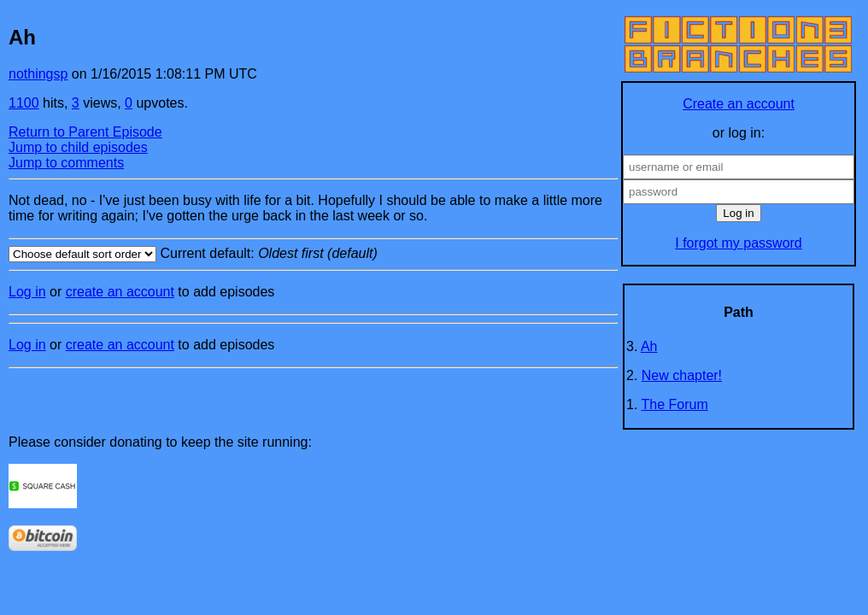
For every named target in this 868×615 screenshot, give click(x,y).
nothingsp (38, 74)
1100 (24, 103)
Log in (27, 292)
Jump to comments (66, 163)
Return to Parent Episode (85, 132)
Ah (649, 346)
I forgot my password (739, 243)
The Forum (675, 404)
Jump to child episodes (78, 147)
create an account (120, 292)
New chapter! (682, 375)
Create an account (739, 104)
